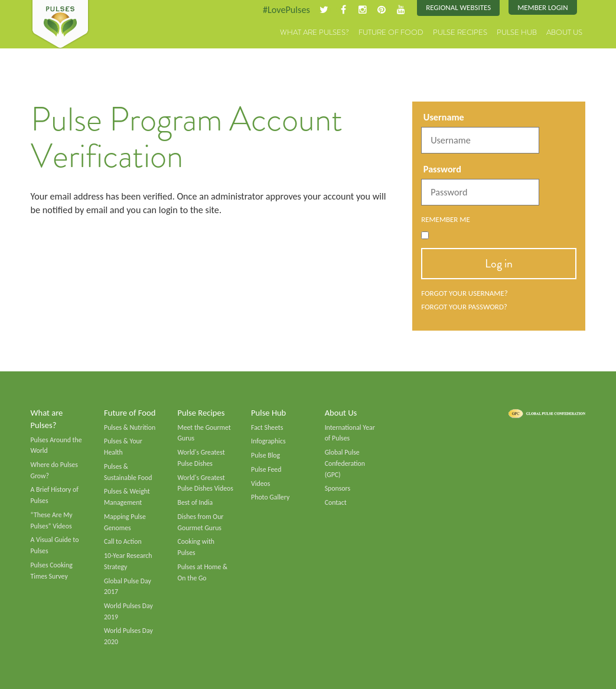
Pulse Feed (266, 469)
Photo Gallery (270, 497)
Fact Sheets (267, 427)
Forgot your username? (465, 293)
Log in (499, 263)
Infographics (268, 441)
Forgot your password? (464, 307)
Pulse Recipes (460, 32)
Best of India (195, 502)
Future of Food (391, 32)
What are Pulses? (314, 32)
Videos (260, 484)
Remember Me (446, 219)
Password (442, 169)
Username (444, 117)
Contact (336, 502)
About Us (564, 32)
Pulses (60, 25)
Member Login (542, 7)
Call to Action (123, 541)
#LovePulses (286, 10)
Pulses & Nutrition (130, 427)
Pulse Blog (265, 455)
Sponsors (338, 488)
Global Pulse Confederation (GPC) (345, 463)
